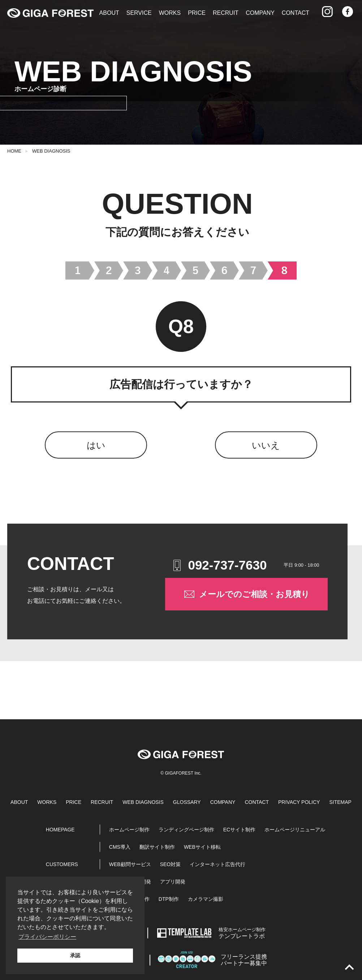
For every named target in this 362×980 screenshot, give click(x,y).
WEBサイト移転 (202, 847)
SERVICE (139, 13)
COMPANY (260, 13)
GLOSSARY (187, 802)
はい (96, 445)
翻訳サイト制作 (157, 847)
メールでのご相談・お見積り (246, 594)
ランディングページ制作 (186, 830)
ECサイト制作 (239, 830)
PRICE (197, 13)
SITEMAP (340, 802)
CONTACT (296, 13)
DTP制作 (169, 899)
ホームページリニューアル (295, 830)
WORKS (170, 13)
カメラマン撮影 (206, 899)
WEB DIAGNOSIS (51, 151)
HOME (14, 151)
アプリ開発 (173, 882)
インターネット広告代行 (217, 864)
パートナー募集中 (244, 960)
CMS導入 (120, 847)
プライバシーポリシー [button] (47, 937)
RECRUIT (226, 13)
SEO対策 (171, 864)
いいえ (266, 445)
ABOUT (109, 13)
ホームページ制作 (129, 830)
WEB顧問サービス (130, 864)
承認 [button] (75, 955)
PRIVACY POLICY (299, 802)
